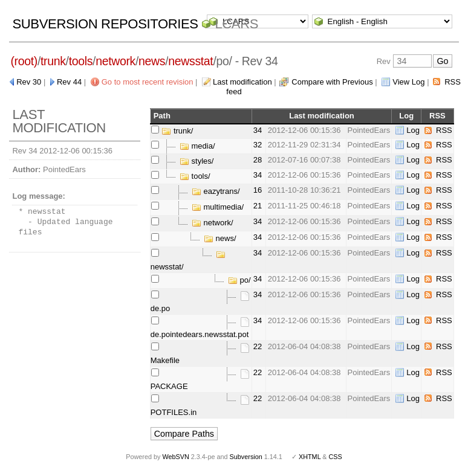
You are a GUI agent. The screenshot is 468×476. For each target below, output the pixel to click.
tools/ (195, 176)
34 (258, 130)
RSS (444, 130)
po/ (239, 280)
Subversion (246, 457)
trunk (53, 61)
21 (258, 206)
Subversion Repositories (105, 24)
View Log (408, 82)
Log (413, 130)
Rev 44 (69, 82)
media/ (197, 146)
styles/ (197, 161)
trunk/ (177, 131)
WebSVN (175, 457)
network (115, 61)
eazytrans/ (216, 191)
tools (81, 61)
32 (258, 145)
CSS (336, 457)
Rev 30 (29, 82)
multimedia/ (218, 207)
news (152, 61)
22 (258, 346)
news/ (220, 238)
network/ (213, 223)
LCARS (236, 24)
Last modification (242, 82)
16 (258, 190)
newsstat (190, 61)
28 (258, 160)
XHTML (310, 457)
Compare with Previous (332, 82)
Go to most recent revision (148, 82)
